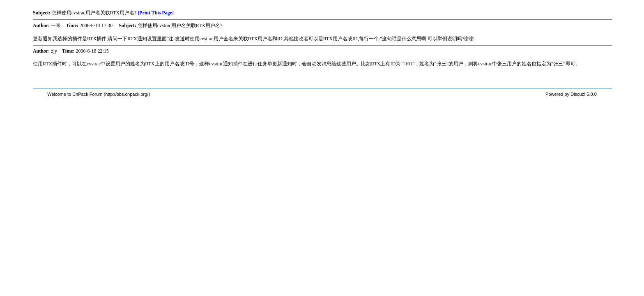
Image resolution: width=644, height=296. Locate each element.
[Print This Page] (156, 13)
